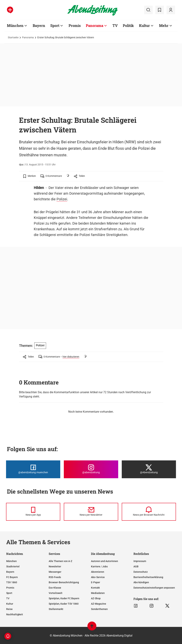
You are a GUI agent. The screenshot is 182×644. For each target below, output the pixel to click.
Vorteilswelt (56, 593)
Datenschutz (141, 572)
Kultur (10, 604)
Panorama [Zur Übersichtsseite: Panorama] (95, 25)
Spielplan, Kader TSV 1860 (64, 604)
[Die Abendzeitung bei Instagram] (91, 469)
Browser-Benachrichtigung (64, 582)
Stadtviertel (13, 566)
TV (8, 598)
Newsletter (55, 566)
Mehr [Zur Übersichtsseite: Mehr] (164, 25)
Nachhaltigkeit (15, 614)
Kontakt (95, 588)
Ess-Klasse (55, 588)
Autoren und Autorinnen (105, 561)
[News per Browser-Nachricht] (149, 512)
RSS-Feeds (55, 577)
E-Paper (96, 582)
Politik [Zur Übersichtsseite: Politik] (128, 25)
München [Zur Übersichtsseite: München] (15, 25)
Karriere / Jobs (99, 566)
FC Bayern (12, 577)
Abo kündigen (141, 582)
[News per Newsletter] (91, 512)
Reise (9, 609)
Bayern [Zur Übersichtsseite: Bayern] (39, 25)
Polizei (62, 199)
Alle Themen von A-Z (60, 561)
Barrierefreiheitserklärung (148, 577)
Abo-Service (98, 577)
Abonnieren (98, 572)
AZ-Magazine (99, 604)
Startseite (13, 37)
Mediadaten (98, 593)
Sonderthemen (99, 609)
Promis (10, 588)
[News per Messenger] (33, 512)
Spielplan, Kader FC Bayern (64, 598)
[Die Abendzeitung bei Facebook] (33, 469)
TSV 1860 (12, 582)
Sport (9, 593)
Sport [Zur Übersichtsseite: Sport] (55, 25)
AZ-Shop (96, 598)
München (11, 561)
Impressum (140, 561)
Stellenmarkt (56, 609)
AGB (136, 566)
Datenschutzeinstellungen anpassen (154, 588)
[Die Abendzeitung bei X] (149, 469)
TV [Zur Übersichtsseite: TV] (115, 25)
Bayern (10, 572)
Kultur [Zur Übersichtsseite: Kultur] (144, 25)
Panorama (28, 37)
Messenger (55, 572)
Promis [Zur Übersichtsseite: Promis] (75, 25)
